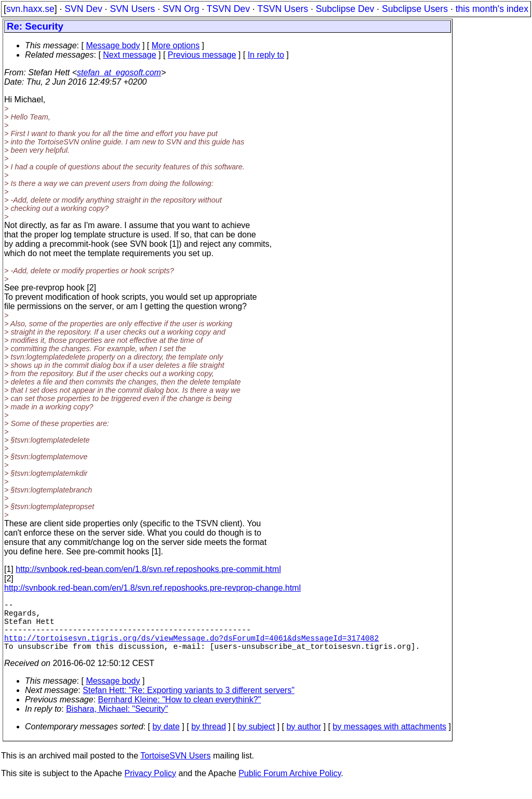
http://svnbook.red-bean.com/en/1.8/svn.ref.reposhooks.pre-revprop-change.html (152, 588)
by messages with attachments (389, 739)
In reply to (266, 55)
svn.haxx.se (30, 9)
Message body (113, 45)
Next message (129, 55)
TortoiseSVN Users (175, 768)
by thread (209, 739)
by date (166, 739)
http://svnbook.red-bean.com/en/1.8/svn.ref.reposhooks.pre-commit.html (148, 569)
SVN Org (181, 9)
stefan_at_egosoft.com (119, 72)
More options (176, 45)
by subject (256, 739)
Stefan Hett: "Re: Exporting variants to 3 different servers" (189, 703)
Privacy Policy (150, 786)
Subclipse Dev (345, 9)
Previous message (202, 55)
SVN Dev (83, 9)
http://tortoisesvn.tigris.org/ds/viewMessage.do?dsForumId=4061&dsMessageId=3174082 (191, 648)
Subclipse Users (415, 9)
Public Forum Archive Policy (290, 786)
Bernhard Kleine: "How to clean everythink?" (180, 712)
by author (304, 739)
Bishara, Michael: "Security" (117, 721)
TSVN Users (283, 9)
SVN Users (132, 9)
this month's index (492, 9)
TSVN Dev (228, 9)
